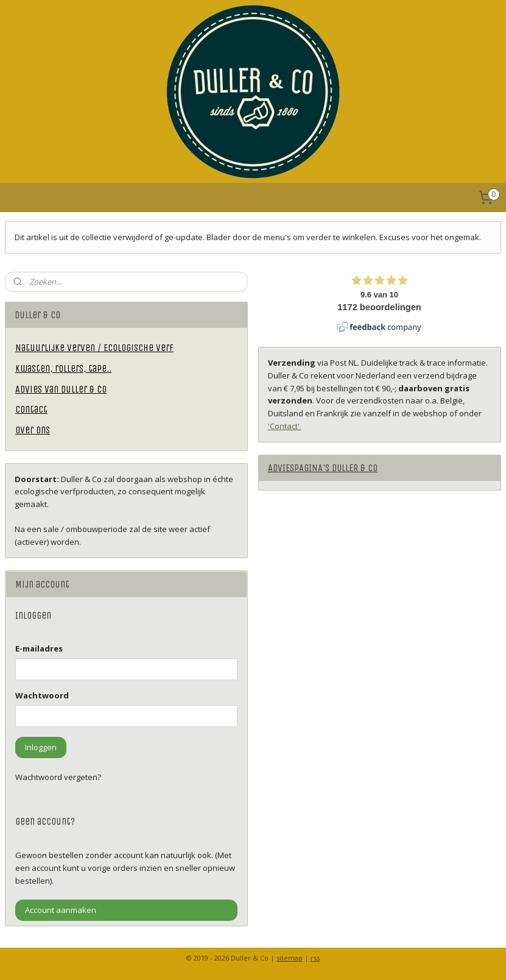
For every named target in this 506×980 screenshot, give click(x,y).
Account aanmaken (61, 910)
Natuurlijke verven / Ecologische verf (94, 348)
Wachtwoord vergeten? (58, 777)
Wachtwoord (42, 695)
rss (315, 958)
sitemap (290, 958)
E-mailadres (39, 648)
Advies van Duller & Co (61, 389)
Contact (31, 409)
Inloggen (41, 747)
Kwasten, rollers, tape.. (63, 368)
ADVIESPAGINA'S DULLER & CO (323, 468)
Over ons (33, 430)
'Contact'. (285, 426)
